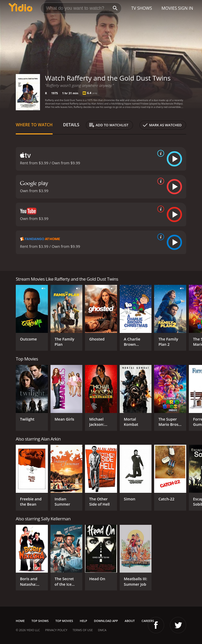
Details (71, 125)
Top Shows (40, 621)
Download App (106, 621)
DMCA (102, 630)
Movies (169, 8)
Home (20, 621)
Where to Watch (34, 125)
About (130, 621)
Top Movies (64, 621)
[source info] (160, 153)
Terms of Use (83, 630)
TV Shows (142, 8)
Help (84, 621)
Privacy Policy (56, 630)
